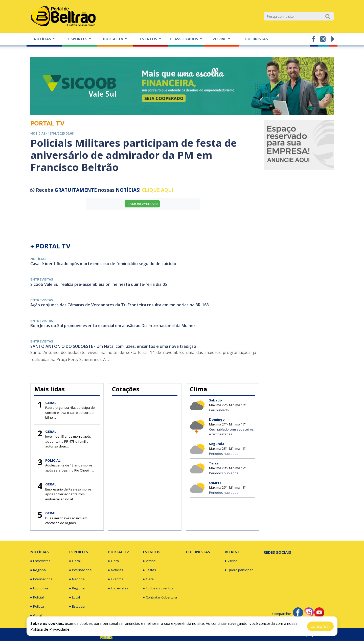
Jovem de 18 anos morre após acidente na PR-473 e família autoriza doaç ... (68, 441)
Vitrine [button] (220, 39)
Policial (37, 597)
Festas (150, 570)
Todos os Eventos (158, 588)
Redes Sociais (277, 552)
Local (75, 597)
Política (37, 607)
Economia (39, 588)
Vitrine (149, 561)
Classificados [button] (185, 39)
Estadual (77, 607)
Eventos (116, 579)
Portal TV (119, 552)
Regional (38, 570)
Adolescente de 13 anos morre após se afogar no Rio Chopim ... (70, 468)
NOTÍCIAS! (128, 190)
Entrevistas (40, 561)
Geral (36, 616)
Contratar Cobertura (160, 597)
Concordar (320, 626)
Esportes (79, 552)
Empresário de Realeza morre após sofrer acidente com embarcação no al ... (68, 494)
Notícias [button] (43, 39)
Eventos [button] (149, 39)
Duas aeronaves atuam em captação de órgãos (66, 521)
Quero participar (239, 570)
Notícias (40, 552)
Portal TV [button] (114, 39)
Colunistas (257, 39)
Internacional (42, 579)
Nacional (77, 579)
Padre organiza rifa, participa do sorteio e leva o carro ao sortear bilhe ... (70, 412)
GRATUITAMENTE (76, 190)
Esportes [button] (78, 39)
